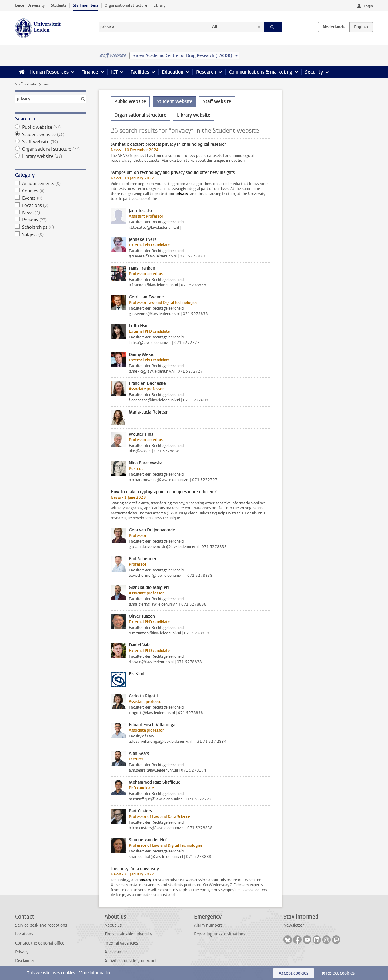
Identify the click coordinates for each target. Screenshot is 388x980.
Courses (51, 191)
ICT (114, 72)
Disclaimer (25, 961)
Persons (51, 220)
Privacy (22, 952)
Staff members (85, 5)
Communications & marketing (261, 72)
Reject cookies (340, 973)
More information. (96, 973)
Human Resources (49, 72)
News (51, 213)
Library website (51, 156)
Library (159, 5)
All (215, 27)
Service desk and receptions (41, 925)
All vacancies (116, 952)
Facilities (140, 72)
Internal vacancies (121, 943)
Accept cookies (294, 973)
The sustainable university (128, 934)
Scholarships (51, 227)
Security (314, 72)
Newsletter (294, 925)
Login (368, 6)
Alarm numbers (208, 925)
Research (206, 72)
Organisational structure (126, 5)
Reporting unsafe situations (220, 934)
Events (51, 198)
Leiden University (30, 5)
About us (113, 925)
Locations (51, 205)
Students (59, 5)
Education (173, 72)
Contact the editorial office (40, 943)
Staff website (26, 84)
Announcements (51, 184)
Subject (51, 234)
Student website (51, 135)
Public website (51, 127)
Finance (90, 72)
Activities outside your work (131, 961)
